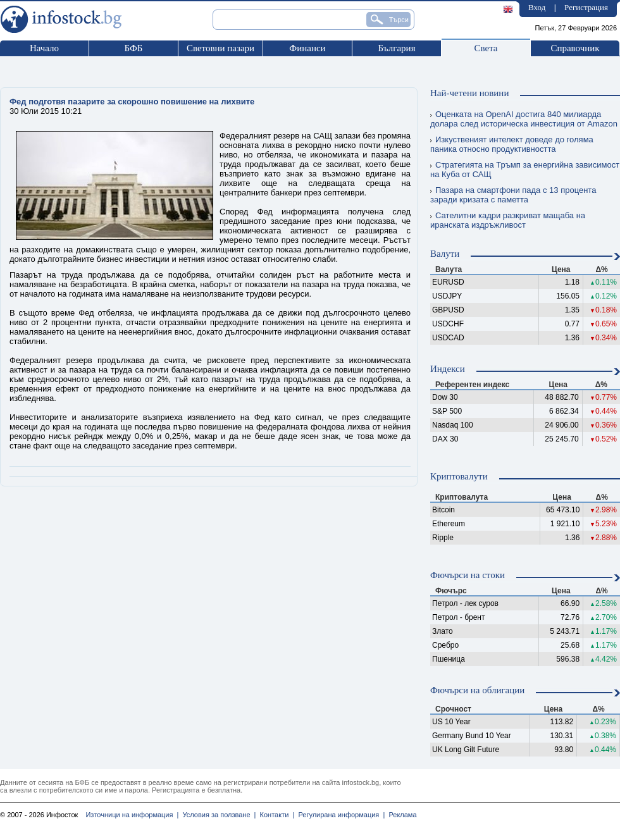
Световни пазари (220, 48)
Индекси (448, 369)
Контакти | (275, 815)
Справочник (575, 48)
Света (486, 48)
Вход (537, 7)
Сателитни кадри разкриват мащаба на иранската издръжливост (508, 220)
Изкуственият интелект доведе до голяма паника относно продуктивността (512, 144)
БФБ (134, 48)
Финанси (307, 48)
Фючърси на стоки (468, 575)
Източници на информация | (132, 815)
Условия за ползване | (217, 815)
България (396, 48)
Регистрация (586, 7)
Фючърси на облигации (477, 690)
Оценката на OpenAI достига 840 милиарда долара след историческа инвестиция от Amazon (524, 119)
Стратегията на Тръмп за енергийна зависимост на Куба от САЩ (525, 170)
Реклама (400, 815)
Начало (44, 48)
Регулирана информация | (339, 815)
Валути (445, 254)
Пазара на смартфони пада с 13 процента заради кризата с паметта (513, 195)
